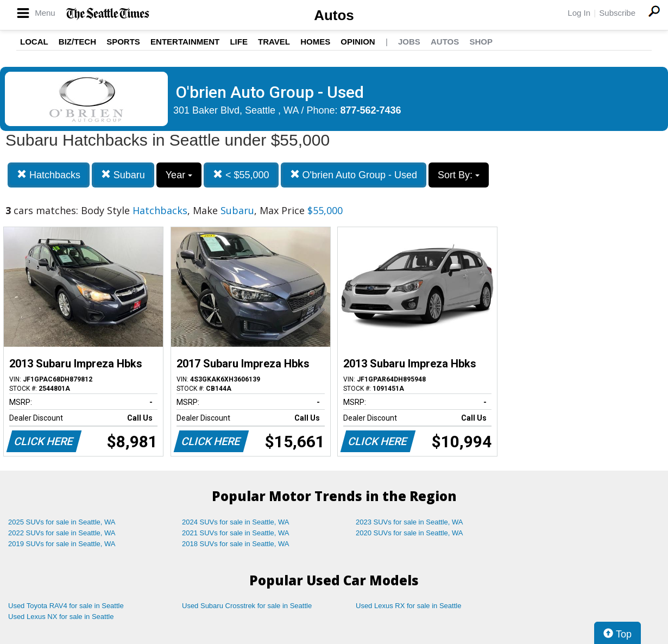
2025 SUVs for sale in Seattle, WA (62, 522)
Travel (274, 42)
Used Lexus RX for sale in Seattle (408, 606)
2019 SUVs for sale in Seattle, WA (62, 544)
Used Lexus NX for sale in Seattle (61, 617)
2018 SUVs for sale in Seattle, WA (236, 544)
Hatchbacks (49, 175)
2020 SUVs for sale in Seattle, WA (409, 533)
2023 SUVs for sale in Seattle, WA (409, 522)
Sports (123, 42)
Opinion (358, 42)
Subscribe (617, 13)
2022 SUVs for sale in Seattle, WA (62, 533)
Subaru (123, 175)
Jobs (409, 42)
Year (179, 175)
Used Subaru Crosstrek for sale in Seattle (247, 606)
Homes (315, 42)
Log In (579, 13)
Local (34, 42)
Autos (334, 15)
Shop (481, 42)
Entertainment (185, 42)
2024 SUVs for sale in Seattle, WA (236, 522)
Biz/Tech (77, 42)
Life (239, 42)
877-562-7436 (371, 110)
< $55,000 (241, 175)
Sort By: (459, 175)
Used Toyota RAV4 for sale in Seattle (66, 606)
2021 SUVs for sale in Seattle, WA (236, 533)
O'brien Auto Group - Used (354, 175)
